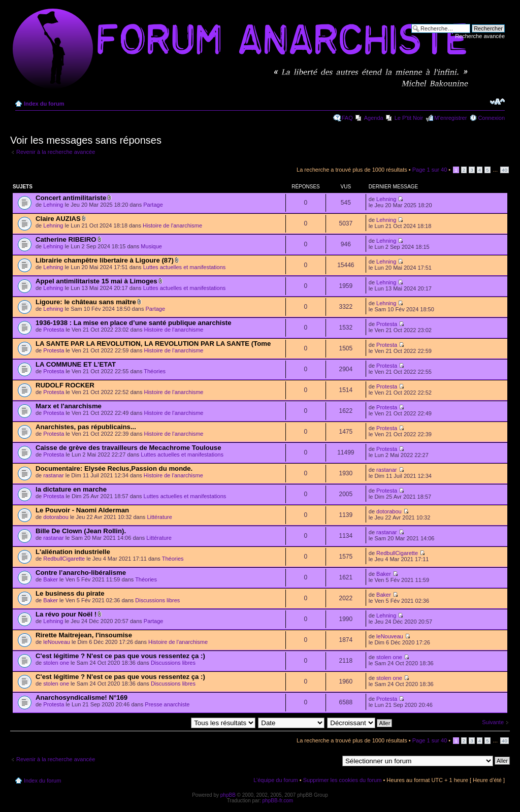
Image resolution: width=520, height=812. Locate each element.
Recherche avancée (480, 36)
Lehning (53, 205)
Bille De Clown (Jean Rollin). (81, 531)
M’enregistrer (450, 118)
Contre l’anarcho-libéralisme (81, 573)
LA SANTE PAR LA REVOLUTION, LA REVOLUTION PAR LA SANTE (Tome (153, 344)
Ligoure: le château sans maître (86, 302)
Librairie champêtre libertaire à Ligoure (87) (105, 260)
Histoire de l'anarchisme (172, 225)
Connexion (491, 118)
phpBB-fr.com (278, 801)
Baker (51, 579)
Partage (153, 205)
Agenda (374, 118)
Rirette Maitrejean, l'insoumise (84, 635)
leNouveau (57, 642)
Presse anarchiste (167, 704)
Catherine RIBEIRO (66, 239)
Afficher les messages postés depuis (177, 723)
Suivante (493, 722)
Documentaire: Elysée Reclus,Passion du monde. (114, 468)
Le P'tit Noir (409, 118)
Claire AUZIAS (58, 219)
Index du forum (44, 104)
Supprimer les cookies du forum (343, 780)
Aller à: (330, 760)
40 (505, 170)
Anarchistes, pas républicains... (86, 427)
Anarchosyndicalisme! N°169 (82, 697)
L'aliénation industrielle (73, 552)
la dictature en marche (71, 489)
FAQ (347, 118)
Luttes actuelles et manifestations (185, 267)
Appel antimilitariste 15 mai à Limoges (96, 281)
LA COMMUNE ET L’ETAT (76, 364)
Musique (151, 246)
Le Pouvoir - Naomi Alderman (82, 510)
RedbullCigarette (64, 559)
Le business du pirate (70, 593)
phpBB (228, 795)
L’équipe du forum (275, 780)
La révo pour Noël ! (66, 614)
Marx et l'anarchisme (69, 406)
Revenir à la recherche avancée (56, 152)
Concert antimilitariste (71, 198)
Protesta (54, 330)
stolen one (56, 663)
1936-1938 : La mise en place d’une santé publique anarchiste (134, 323)
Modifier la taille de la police (497, 102)
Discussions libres (157, 600)
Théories (155, 371)
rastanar (53, 475)
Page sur (430, 170)
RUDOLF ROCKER (65, 385)
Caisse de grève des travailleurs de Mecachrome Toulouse (128, 448)
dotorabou (56, 517)
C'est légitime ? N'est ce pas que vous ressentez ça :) (120, 656)
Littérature (159, 517)
